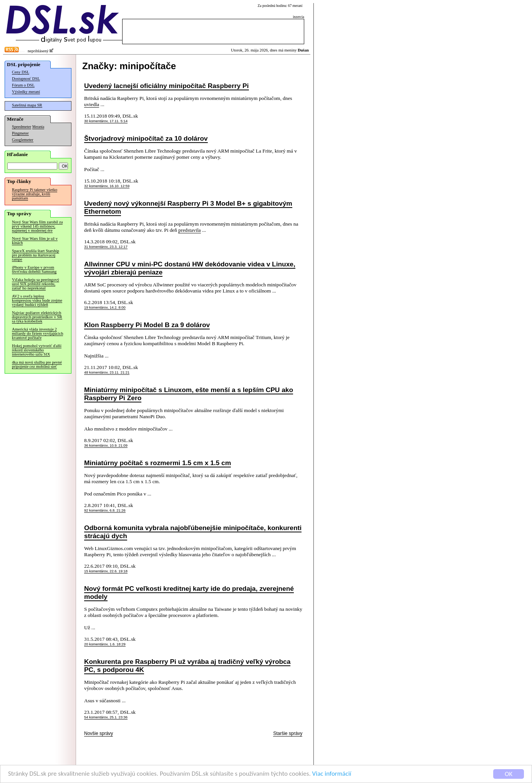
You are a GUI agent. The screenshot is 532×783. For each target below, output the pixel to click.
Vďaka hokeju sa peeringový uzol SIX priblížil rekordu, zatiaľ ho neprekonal (36, 284)
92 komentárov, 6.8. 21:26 (105, 510)
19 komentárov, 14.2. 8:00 (105, 308)
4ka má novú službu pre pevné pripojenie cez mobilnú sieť (37, 364)
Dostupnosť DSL (26, 79)
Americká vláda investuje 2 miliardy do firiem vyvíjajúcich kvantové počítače (37, 333)
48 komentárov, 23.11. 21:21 (107, 372)
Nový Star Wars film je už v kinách (35, 241)
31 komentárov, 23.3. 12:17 (106, 247)
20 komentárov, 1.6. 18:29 (105, 644)
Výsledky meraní (26, 92)
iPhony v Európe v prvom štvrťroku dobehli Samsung (34, 269)
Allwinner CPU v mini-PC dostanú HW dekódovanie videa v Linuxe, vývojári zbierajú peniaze (190, 268)
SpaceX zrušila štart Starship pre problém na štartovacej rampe (36, 255)
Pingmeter (20, 133)
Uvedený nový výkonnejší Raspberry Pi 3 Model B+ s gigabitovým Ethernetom (188, 207)
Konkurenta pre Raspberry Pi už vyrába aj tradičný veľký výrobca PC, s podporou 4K (187, 666)
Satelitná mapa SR (27, 105)
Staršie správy (288, 733)
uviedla (92, 104)
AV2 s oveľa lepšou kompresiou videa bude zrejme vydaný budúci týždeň (37, 300)
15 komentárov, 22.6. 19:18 (106, 571)
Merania (38, 127)
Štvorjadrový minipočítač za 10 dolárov (146, 138)
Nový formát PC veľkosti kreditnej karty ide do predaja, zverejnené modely (189, 593)
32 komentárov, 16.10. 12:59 (107, 186)
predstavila (189, 230)
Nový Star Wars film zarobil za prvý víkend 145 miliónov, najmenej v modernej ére (37, 226)
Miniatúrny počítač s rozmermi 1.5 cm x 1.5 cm (157, 463)
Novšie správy (99, 733)
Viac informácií (332, 774)
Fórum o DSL (23, 85)
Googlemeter (23, 140)
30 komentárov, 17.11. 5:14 (106, 121)
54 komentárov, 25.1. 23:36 (106, 717)
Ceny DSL (21, 72)
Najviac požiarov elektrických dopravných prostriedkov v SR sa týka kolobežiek (37, 317)
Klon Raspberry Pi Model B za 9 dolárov (147, 325)
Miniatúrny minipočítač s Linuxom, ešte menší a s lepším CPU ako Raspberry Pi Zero (189, 394)
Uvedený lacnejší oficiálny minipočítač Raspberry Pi (167, 86)
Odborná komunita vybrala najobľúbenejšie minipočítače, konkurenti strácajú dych (193, 532)
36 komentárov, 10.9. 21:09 (106, 446)
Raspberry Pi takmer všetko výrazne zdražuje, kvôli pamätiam (35, 194)
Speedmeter (22, 127)
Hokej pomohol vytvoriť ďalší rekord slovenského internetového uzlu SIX (37, 350)
